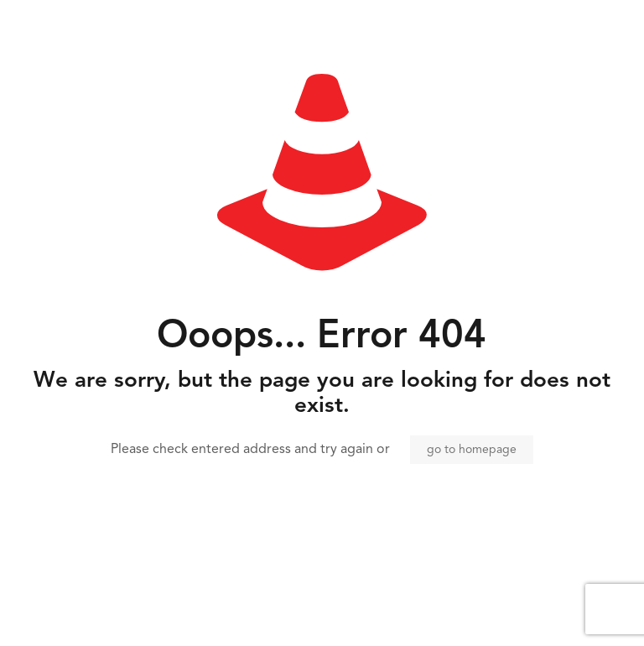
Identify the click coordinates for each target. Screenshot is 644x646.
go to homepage (472, 450)
